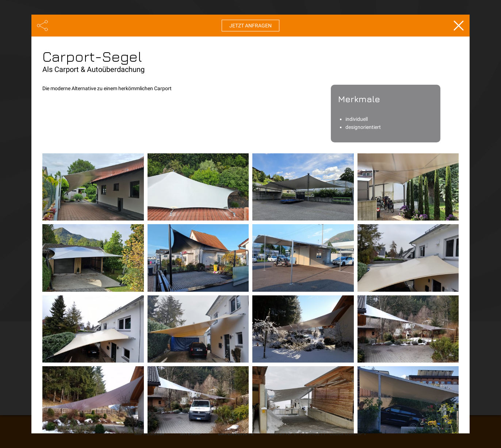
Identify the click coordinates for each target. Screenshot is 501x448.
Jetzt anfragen (250, 26)
